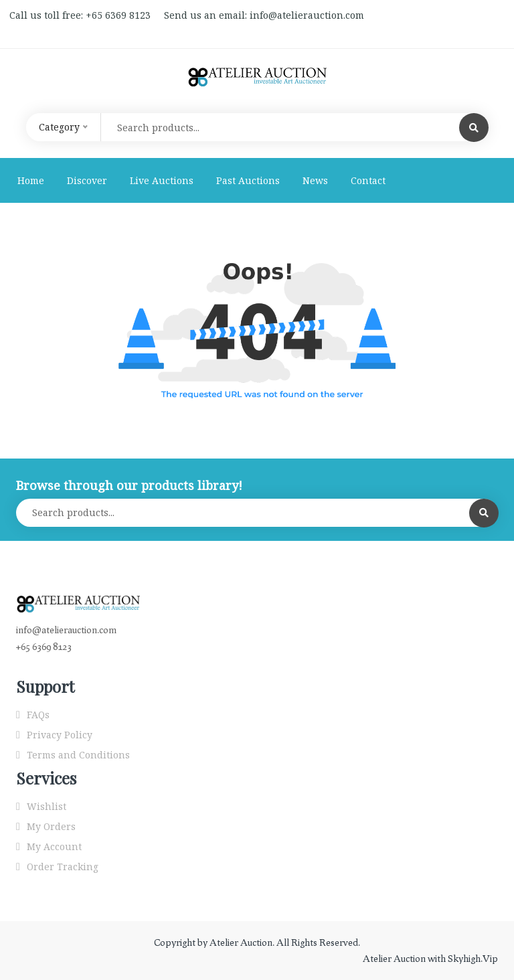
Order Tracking (63, 867)
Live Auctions (162, 180)
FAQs (38, 715)
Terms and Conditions (78, 755)
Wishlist (47, 806)
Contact (368, 180)
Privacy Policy (60, 735)
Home (31, 180)
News (315, 180)
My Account (54, 846)
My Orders (51, 826)
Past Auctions (248, 180)
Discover (87, 180)
